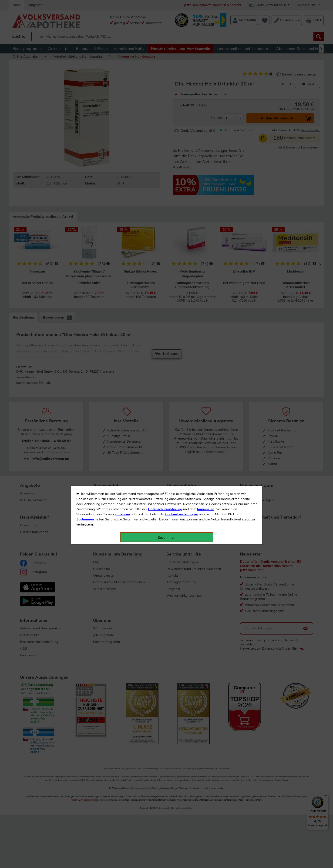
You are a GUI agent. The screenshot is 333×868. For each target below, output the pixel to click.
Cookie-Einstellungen (182, 109)
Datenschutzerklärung (165, 104)
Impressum (206, 104)
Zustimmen (85, 115)
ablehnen (123, 109)
